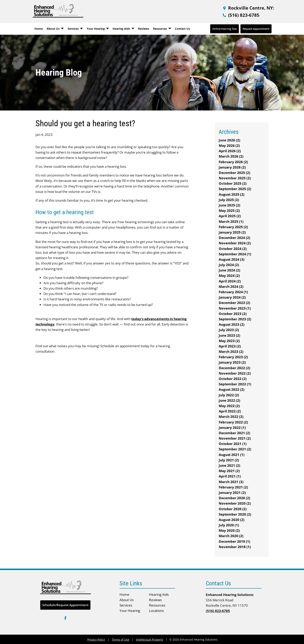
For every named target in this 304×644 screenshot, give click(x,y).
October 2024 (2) (233, 249)
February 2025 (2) (233, 227)
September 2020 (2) (235, 514)
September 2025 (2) (235, 189)
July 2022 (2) (229, 395)
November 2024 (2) (235, 243)
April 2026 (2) (230, 151)
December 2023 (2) (234, 303)
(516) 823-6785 (241, 15)
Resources (162, 29)
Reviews (144, 29)
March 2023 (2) (231, 352)
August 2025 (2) (232, 194)
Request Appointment (256, 29)
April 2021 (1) (230, 476)
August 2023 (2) (232, 324)
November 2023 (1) (235, 308)
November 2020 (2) (235, 503)
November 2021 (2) (235, 438)
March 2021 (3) (231, 482)
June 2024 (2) (229, 270)
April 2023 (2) (230, 346)
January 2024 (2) (232, 297)
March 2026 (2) (231, 156)
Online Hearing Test (225, 29)
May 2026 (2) (229, 145)
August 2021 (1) (232, 455)
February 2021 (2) (233, 487)
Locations (156, 611)
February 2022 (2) (233, 422)
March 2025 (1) (231, 221)
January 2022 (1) (232, 428)
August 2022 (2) (232, 389)
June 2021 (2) (229, 465)
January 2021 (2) (232, 493)
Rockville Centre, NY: (248, 8)
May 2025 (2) (229, 211)
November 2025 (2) (235, 178)
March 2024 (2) (231, 286)
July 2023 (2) (229, 330)
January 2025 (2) (232, 232)
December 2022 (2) (234, 368)
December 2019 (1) (234, 541)
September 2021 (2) (235, 449)
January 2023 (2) (232, 362)
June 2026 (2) (229, 140)
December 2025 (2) (234, 173)
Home (39, 29)
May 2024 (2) (229, 276)
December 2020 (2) (234, 498)
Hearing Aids (124, 29)
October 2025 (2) (233, 183)
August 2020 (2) (232, 520)
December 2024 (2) (234, 238)
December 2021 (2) (234, 433)
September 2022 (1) (235, 384)
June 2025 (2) (229, 205)
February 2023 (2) (233, 357)
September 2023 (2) (235, 319)
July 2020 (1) (229, 525)
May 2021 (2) (229, 471)
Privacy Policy (96, 640)
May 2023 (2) (229, 341)
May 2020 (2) (229, 530)
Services (75, 29)
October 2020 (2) (233, 509)
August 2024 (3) (232, 259)
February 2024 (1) (233, 292)
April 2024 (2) (230, 281)
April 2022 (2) (230, 411)
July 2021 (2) (229, 460)
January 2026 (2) (232, 167)
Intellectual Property (150, 640)
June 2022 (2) (229, 400)
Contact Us (182, 29)
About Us (55, 29)
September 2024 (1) (235, 254)
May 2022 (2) (229, 406)
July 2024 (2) (229, 265)
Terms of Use (121, 640)
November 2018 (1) (235, 547)
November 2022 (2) (235, 373)
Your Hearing (98, 29)
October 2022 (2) (233, 379)
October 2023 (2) (233, 314)
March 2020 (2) (231, 536)
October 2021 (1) (233, 444)
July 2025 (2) (229, 200)
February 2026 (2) (233, 162)
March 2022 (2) (231, 417)
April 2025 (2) (230, 216)
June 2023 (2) (229, 335)
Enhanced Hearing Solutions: (230, 595)
